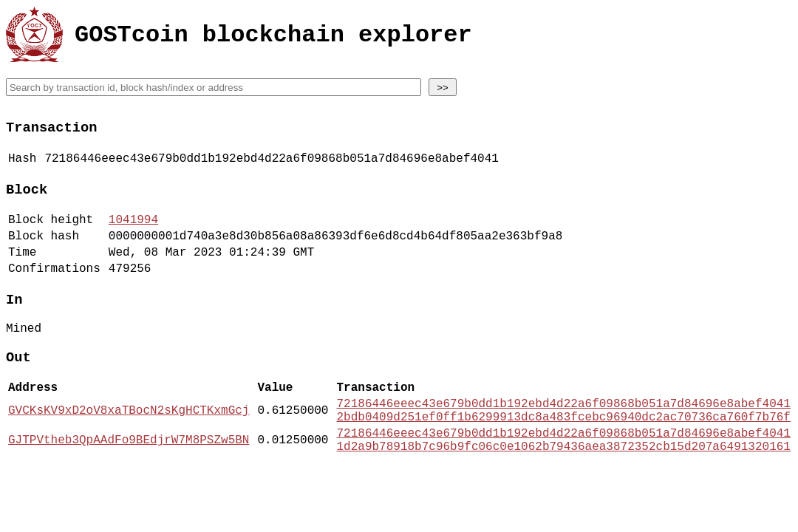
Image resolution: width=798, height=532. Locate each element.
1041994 (133, 233)
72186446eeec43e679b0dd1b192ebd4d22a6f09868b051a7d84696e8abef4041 (563, 439)
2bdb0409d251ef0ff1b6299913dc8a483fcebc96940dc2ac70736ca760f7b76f (563, 455)
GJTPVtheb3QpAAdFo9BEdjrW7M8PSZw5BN (129, 482)
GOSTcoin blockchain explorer (273, 37)
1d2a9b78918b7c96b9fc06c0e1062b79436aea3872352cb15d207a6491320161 (563, 491)
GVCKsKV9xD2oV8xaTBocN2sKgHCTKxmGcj (129, 447)
